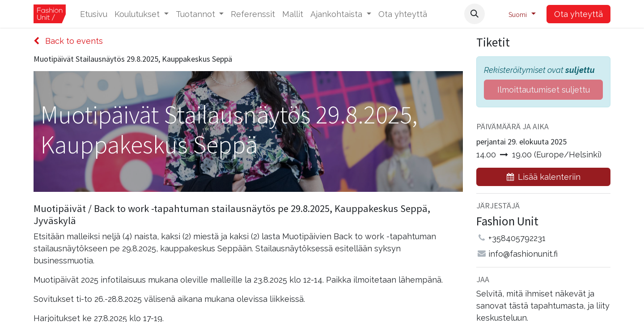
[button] (475, 14)
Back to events (68, 41)
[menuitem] (94, 14)
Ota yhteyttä (578, 14)
